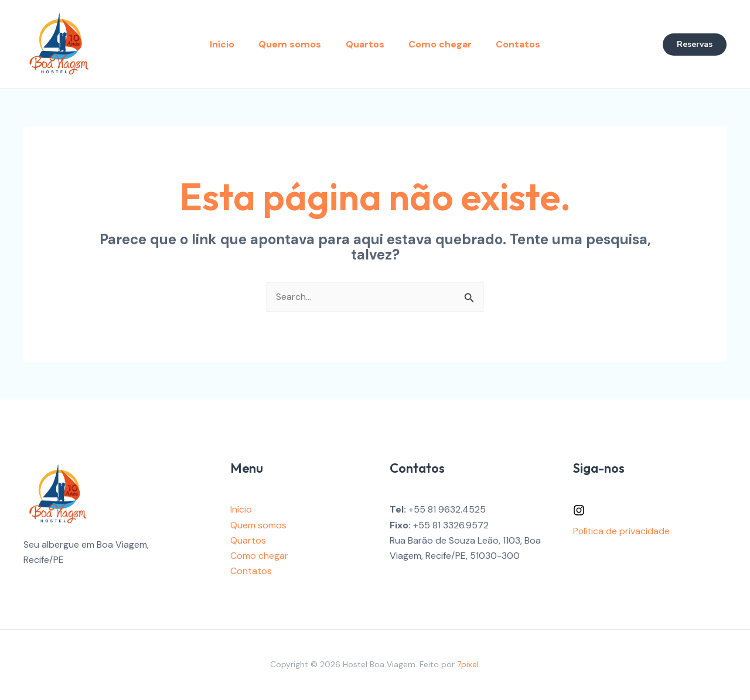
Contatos (526, 44)
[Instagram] (579, 511)
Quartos (365, 44)
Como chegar (444, 44)
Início (214, 44)
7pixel (468, 665)
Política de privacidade (622, 531)
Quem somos (286, 44)
